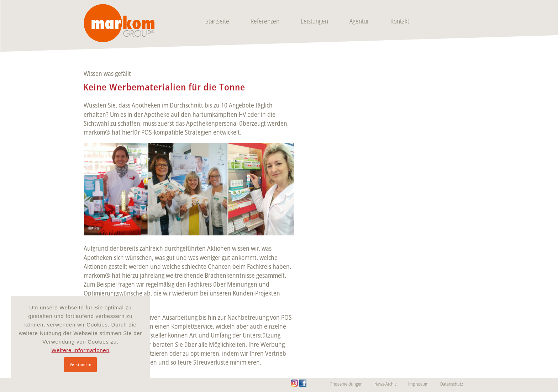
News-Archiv (385, 384)
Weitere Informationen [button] (80, 350)
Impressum (418, 384)
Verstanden (81, 364)
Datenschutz (452, 384)
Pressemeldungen (346, 384)
